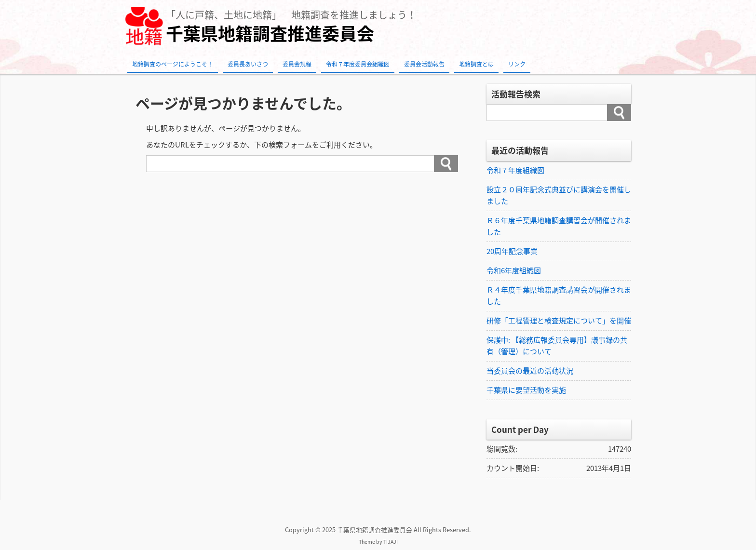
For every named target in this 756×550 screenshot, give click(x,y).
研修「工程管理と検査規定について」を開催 (559, 321)
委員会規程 (297, 64)
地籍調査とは (476, 64)
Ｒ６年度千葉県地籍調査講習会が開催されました (559, 226)
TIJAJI (391, 542)
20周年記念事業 (512, 251)
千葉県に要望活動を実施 (526, 390)
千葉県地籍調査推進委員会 (270, 34)
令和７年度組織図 (515, 170)
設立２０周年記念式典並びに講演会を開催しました (559, 195)
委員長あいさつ (248, 64)
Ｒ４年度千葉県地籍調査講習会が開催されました (559, 295)
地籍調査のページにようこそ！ (173, 64)
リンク (517, 64)
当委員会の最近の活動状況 (530, 371)
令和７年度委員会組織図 (358, 64)
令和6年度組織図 (514, 270)
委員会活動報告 (424, 64)
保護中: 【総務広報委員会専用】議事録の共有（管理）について (557, 346)
